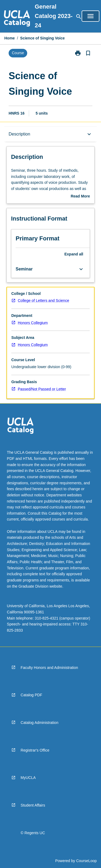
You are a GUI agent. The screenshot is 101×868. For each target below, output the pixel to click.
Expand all (74, 254)
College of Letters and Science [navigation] (43, 301)
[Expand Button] (81, 269)
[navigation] (17, 19)
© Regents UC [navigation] (33, 833)
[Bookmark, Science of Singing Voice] (88, 53)
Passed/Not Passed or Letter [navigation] (42, 389)
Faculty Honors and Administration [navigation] (49, 668)
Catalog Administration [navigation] (40, 723)
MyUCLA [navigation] (28, 778)
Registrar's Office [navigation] (35, 750)
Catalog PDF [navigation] (32, 695)
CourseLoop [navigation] (86, 861)
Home (10, 38)
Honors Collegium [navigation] (33, 323)
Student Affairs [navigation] (33, 805)
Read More (80, 197)
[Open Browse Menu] (90, 16)
